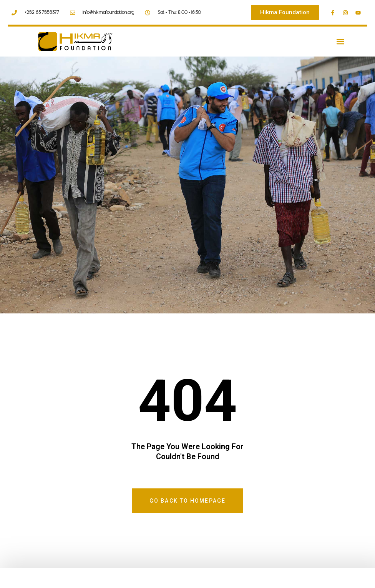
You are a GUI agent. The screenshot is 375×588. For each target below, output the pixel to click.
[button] (340, 42)
